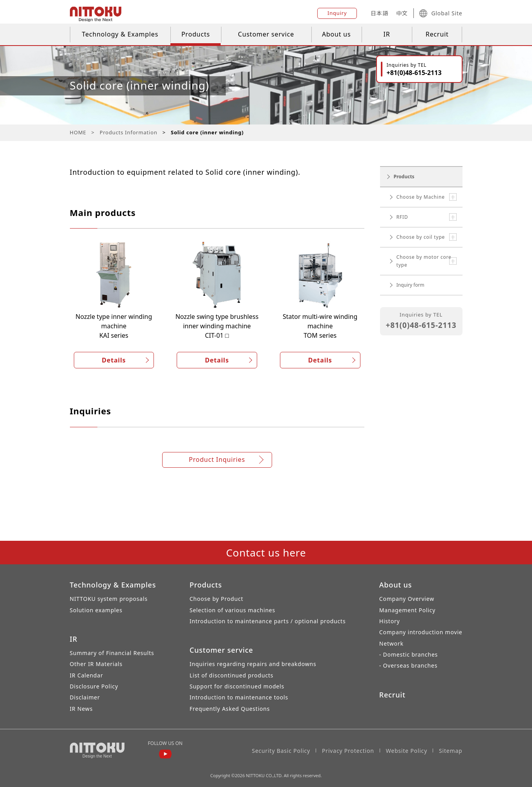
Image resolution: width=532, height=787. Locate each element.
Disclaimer (85, 697)
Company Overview (407, 599)
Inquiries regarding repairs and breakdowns (253, 664)
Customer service (266, 34)
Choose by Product (217, 599)
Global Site (441, 13)
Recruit (437, 34)
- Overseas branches (408, 665)
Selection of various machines (232, 610)
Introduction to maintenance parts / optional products (268, 621)
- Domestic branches (409, 654)
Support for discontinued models (237, 686)
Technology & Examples (120, 34)
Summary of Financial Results (112, 653)
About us (336, 34)
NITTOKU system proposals (109, 599)
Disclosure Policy (94, 686)
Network (391, 643)
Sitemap (451, 751)
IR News (81, 709)
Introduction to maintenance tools (239, 697)
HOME (78, 132)
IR (387, 34)
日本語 (379, 13)
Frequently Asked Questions (230, 709)
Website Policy (407, 751)
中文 (402, 13)
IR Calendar (87, 675)
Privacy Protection (348, 751)
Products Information (129, 132)
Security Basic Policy (281, 751)
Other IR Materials (96, 664)
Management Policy (408, 610)
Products (196, 34)
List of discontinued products (232, 675)
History (390, 621)
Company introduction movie (421, 632)
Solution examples (96, 610)
